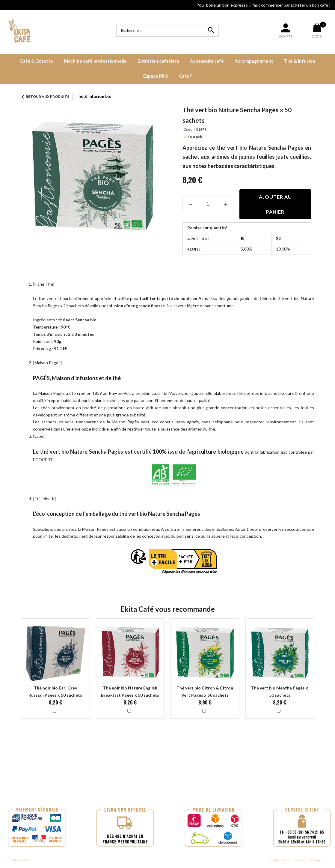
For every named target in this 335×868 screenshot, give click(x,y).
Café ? (185, 76)
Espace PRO (156, 76)
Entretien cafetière (158, 61)
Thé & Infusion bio (93, 96)
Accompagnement (254, 61)
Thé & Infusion (300, 61)
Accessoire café (207, 61)
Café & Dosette (37, 61)
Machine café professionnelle (95, 61)
